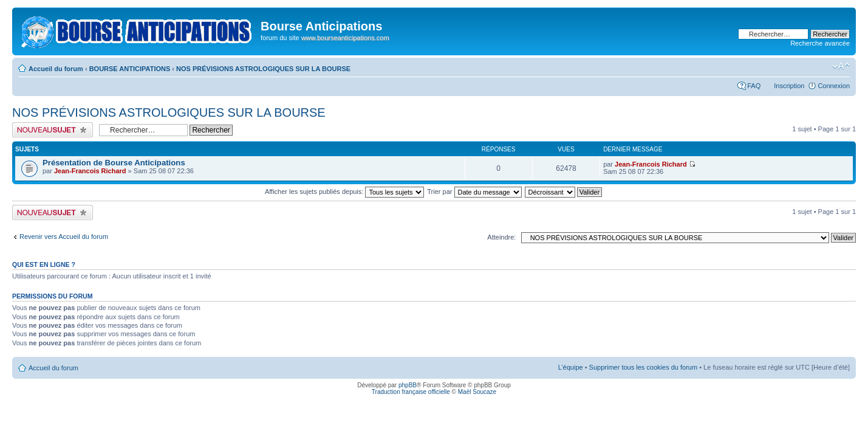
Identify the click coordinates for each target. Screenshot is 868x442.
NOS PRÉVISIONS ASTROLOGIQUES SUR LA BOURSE (263, 69)
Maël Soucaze (477, 392)
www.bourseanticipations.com (345, 38)
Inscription (789, 86)
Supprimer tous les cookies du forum (644, 367)
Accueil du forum (56, 69)
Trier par (474, 192)
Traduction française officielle (411, 392)
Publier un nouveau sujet (53, 130)
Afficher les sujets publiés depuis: (345, 192)
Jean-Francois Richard (90, 171)
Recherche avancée (820, 43)
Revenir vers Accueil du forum (64, 237)
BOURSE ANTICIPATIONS (130, 69)
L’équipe (571, 367)
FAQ (754, 86)
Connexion (834, 86)
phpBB (408, 385)
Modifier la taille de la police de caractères (841, 66)
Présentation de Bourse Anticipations (114, 163)
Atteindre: (501, 237)
